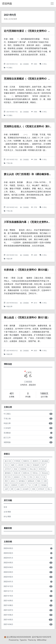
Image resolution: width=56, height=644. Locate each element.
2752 (35, 207)
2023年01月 (8, 558)
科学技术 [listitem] (41, 489)
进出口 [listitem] (13, 481)
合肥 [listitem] (6, 489)
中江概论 (9, 68)
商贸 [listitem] (6, 481)
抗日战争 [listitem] (26, 489)
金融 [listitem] (18, 489)
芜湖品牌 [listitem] (36, 465)
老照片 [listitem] (23, 485)
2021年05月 (8, 620)
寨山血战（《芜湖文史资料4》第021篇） (27, 317)
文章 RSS (7, 512)
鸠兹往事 (9, 259)
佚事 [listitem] (36, 485)
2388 (35, 160)
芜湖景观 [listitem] (23, 469)
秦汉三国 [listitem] (8, 461)
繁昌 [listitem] (39, 481)
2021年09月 (8, 601)
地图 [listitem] (13, 465)
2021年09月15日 (12, 160)
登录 (5, 507)
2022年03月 (8, 572)
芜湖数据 (7, 433)
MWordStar (42, 640)
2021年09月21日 (12, 64)
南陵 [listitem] (6, 485)
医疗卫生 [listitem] (8, 477)
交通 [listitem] (45, 481)
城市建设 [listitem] (22, 481)
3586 (35, 112)
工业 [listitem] (44, 477)
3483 (35, 64)
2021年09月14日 (12, 207)
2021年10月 (8, 596)
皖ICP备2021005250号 (42, 637)
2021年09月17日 (12, 112)
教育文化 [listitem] (26, 473)
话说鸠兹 (7, 4)
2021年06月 (8, 615)
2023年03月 (8, 548)
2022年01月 (8, 582)
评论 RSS (7, 517)
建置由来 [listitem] (31, 481)
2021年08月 (8, 605)
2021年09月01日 (12, 351)
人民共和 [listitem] (20, 465)
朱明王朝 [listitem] (42, 469)
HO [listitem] (12, 489)
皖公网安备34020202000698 (19, 637)
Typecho (23, 640)
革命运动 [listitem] (45, 473)
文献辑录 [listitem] (14, 485)
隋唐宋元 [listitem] (26, 461)
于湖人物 (9, 163)
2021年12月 (8, 586)
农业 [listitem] (37, 477)
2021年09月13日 (12, 255)
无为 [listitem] (6, 465)
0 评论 (44, 64)
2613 (35, 303)
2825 (35, 351)
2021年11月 (8, 591)
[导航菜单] (52, 4)
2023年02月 (8, 553)
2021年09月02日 (12, 303)
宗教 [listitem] (33, 489)
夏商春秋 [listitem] (8, 473)
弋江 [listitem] (30, 485)
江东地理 (7, 428)
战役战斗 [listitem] (17, 477)
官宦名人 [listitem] (36, 473)
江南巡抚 (26, 64)
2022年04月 (8, 567)
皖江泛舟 (7, 438)
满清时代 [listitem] (36, 461)
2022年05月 (8, 563)
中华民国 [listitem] (17, 461)
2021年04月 (8, 624)
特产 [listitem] (44, 465)
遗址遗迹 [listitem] (45, 461)
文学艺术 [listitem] (8, 469)
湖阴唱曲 (7, 442)
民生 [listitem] (31, 477)
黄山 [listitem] (49, 489)
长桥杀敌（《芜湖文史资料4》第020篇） (27, 270)
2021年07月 (8, 610)
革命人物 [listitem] (33, 469)
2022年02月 (8, 577)
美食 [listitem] (16, 469)
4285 (35, 255)
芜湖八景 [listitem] (17, 473)
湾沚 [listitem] (25, 477)
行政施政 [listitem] (44, 485)
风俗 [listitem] (28, 465)
